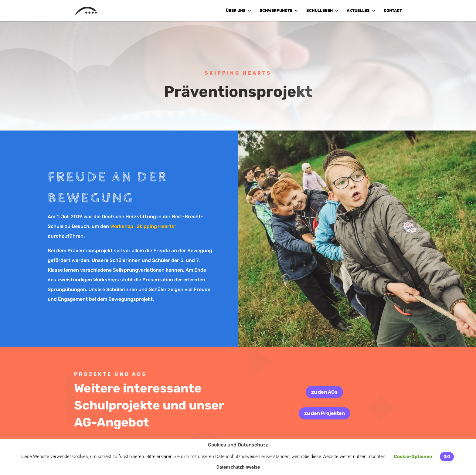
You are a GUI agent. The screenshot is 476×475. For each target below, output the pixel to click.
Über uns (236, 11)
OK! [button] (447, 457)
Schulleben (320, 11)
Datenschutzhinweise (238, 467)
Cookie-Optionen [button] (413, 456)
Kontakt (393, 11)
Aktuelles (358, 11)
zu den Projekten (325, 413)
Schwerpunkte (276, 11)
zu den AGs (324, 392)
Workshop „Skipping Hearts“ (143, 226)
